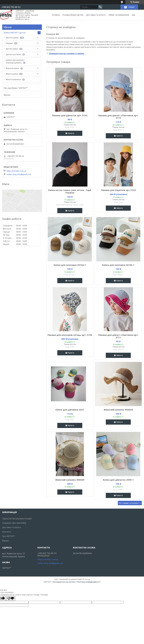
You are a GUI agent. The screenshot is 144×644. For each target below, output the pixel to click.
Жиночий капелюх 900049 (70, 480)
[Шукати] (100, 7)
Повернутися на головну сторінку (67, 53)
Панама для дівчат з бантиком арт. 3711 (118, 336)
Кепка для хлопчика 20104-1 (70, 265)
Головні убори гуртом (73, 15)
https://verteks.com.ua (16, 171)
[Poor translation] (11, 598)
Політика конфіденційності (89, 582)
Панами (9, 43)
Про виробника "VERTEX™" (16, 88)
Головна (56, 15)
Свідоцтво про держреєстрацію (17, 518)
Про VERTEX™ (9, 536)
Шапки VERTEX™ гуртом (15, 33)
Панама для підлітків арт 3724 (118, 190)
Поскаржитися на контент (64, 582)
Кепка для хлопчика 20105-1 (118, 265)
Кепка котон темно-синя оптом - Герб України (70, 191)
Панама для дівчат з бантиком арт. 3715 (118, 117)
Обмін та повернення (119, 15)
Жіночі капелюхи (13, 79)
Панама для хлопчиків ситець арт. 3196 (70, 335)
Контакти (7, 532)
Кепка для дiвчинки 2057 (70, 410)
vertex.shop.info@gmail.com (19, 174)
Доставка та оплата (96, 15)
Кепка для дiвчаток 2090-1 (118, 480)
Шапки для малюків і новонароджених (15, 61)
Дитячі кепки (12, 49)
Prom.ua (86, 579)
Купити (71, 133)
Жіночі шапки (12, 74)
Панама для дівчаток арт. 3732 (70, 115)
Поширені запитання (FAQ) (14, 523)
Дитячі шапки (12, 38)
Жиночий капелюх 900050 (118, 410)
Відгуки (7, 95)
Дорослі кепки (12, 68)
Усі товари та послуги (129, 503)
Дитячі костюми (13, 54)
